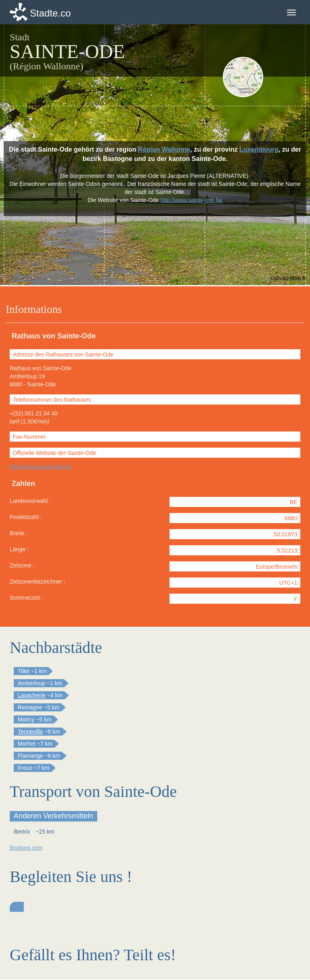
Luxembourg (259, 149)
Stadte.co (50, 13)
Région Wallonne (164, 149)
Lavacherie (32, 695)
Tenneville (30, 732)
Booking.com (26, 848)
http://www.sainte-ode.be (41, 467)
